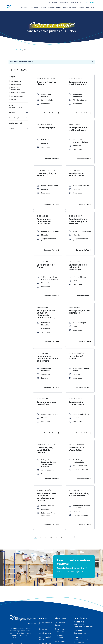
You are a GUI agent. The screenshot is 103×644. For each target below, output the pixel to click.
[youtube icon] (17, 614)
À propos (74, 2)
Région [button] (11, 128)
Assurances (53, 2)
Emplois (81, 8)
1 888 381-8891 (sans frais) (84, 596)
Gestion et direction (18, 93)
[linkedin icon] (21, 614)
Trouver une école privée (60, 600)
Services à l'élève (17, 96)
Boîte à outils (90, 8)
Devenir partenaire (42, 620)
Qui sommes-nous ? (45, 593)
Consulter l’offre (51, 113)
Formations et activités (70, 8)
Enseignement (16, 85)
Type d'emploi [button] (14, 118)
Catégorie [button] (12, 77)
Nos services (43, 599)
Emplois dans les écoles (61, 593)
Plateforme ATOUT (59, 620)
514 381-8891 (79, 594)
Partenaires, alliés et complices (45, 614)
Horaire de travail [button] (15, 123)
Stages (14, 100)
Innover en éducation (55, 8)
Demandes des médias (83, 621)
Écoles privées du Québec (38, 8)
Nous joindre (64, 2)
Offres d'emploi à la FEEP (45, 608)
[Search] (82, 2)
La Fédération (24, 8)
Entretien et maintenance (16, 88)
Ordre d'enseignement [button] (15, 106)
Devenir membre (45, 603)
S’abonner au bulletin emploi (69, 541)
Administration (16, 81)
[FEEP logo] (23, 589)
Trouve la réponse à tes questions (71, 538)
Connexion (90, 2)
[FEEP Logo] (9, 7)
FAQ (57, 626)
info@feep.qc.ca (80, 603)
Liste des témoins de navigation (72, 641)
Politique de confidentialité (52, 641)
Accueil (11, 50)
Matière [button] (12, 113)
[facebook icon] (12, 614)
